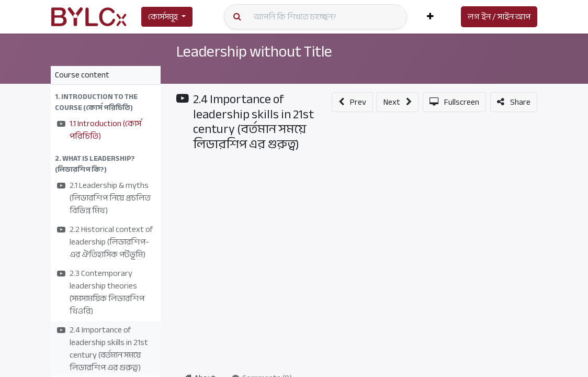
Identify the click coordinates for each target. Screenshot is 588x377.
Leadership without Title (259, 51)
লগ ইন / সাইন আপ (499, 17)
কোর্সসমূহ (163, 17)
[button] (430, 17)
